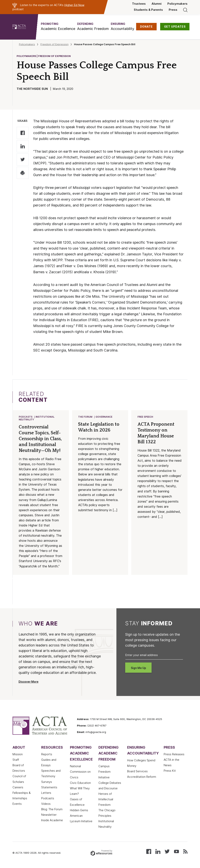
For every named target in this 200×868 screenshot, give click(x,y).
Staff (16, 760)
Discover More (29, 682)
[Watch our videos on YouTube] (176, 851)
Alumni (157, 4)
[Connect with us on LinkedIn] (158, 851)
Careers (18, 788)
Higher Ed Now (74, 5)
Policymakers (177, 4)
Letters (46, 793)
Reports (47, 755)
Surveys (47, 782)
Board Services (137, 772)
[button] (58, 27)
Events (17, 804)
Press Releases (174, 755)
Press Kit (170, 771)
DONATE (146, 27)
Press (173, 10)
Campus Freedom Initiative (104, 772)
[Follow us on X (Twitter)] (167, 851)
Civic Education (80, 783)
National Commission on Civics (80, 772)
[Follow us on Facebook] (149, 851)
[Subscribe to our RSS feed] (185, 851)
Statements (49, 788)
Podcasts (26, 417)
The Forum (85, 417)
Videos (46, 804)
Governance (104, 417)
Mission (18, 755)
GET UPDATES (175, 27)
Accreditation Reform (142, 777)
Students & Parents (148, 10)
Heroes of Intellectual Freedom (106, 800)
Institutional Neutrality (37, 418)
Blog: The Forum (52, 810)
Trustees (139, 4)
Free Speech (146, 417)
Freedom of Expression (54, 44)
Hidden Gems (79, 811)
